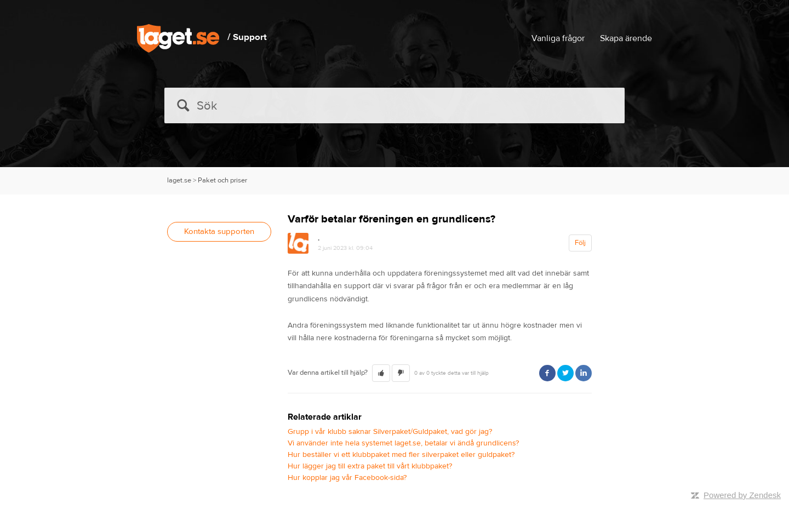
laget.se (179, 180)
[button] (381, 373)
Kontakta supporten (219, 231)
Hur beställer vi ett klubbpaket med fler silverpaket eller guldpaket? (401, 455)
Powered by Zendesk (742, 495)
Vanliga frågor (558, 38)
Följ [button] (580, 243)
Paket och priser (222, 180)
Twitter (565, 373)
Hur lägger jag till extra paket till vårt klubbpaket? (370, 466)
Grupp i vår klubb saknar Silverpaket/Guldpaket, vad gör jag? (390, 432)
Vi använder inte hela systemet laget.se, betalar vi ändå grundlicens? (403, 443)
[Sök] (395, 105)
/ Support (247, 37)
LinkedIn (584, 373)
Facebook (547, 373)
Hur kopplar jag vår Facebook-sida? (347, 478)
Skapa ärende (626, 38)
